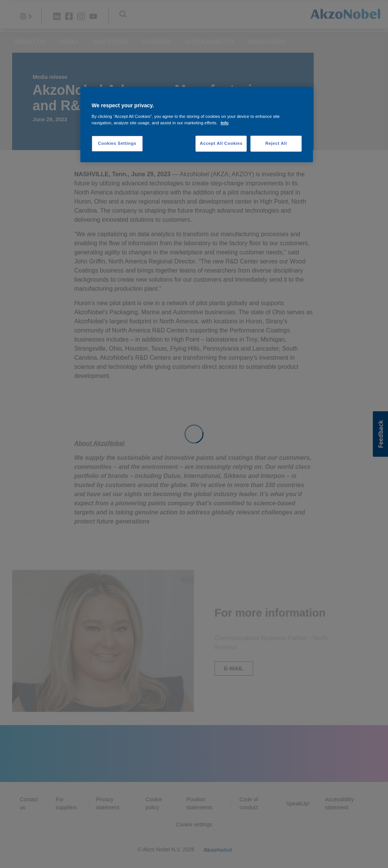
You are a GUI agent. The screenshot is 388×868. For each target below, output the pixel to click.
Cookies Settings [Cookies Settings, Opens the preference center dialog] (117, 143)
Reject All (276, 143)
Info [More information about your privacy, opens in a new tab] (225, 123)
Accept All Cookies (221, 143)
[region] (197, 125)
